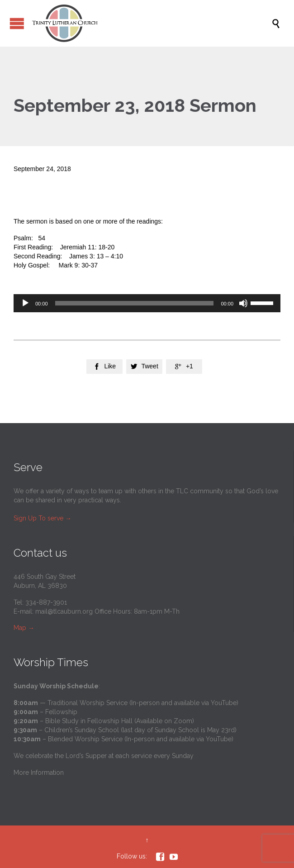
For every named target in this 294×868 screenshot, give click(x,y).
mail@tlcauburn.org (64, 611)
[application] (147, 303)
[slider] (135, 303)
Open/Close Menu (17, 23)
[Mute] (243, 303)
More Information (39, 773)
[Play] (25, 303)
